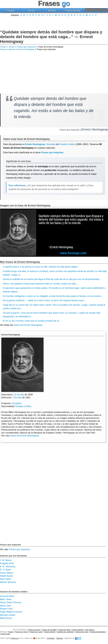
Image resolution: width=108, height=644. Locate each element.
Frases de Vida (64, 630)
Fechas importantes (98, 632)
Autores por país (82, 632)
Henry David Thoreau (11, 602)
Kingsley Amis (7, 563)
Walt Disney (6, 618)
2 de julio (17, 398)
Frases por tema (21, 632)
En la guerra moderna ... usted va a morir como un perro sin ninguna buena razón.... (45, 300)
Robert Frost (6, 609)
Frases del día (73, 10)
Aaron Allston (7, 573)
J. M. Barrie (6, 560)
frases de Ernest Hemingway (28, 325)
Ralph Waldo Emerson (11, 612)
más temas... (90, 630)
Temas (31, 10)
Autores (52, 10)
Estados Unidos (67, 144)
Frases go (14, 638)
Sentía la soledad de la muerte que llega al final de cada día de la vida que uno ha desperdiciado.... (52, 279)
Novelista (51, 144)
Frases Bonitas (77, 630)
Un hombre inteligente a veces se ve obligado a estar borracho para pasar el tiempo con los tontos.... (53, 296)
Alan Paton (5, 579)
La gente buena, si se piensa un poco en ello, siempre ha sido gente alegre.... (41, 267)
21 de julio (19, 395)
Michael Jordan (8, 615)
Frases (10, 10)
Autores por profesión (65, 632)
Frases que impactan (26, 47)
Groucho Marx (7, 596)
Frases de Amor (34, 630)
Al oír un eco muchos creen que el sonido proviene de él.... (32, 321)
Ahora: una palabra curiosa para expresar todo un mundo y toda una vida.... (40, 284)
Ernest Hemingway (26, 49)
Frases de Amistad (49, 630)
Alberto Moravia (8, 582)
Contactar (51, 638)
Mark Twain (6, 599)
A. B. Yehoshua (8, 567)
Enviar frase (5, 634)
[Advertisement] (54, 23)
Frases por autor (36, 632)
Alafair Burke (6, 576)
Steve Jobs (6, 606)
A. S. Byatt (5, 570)
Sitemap (60, 638)
